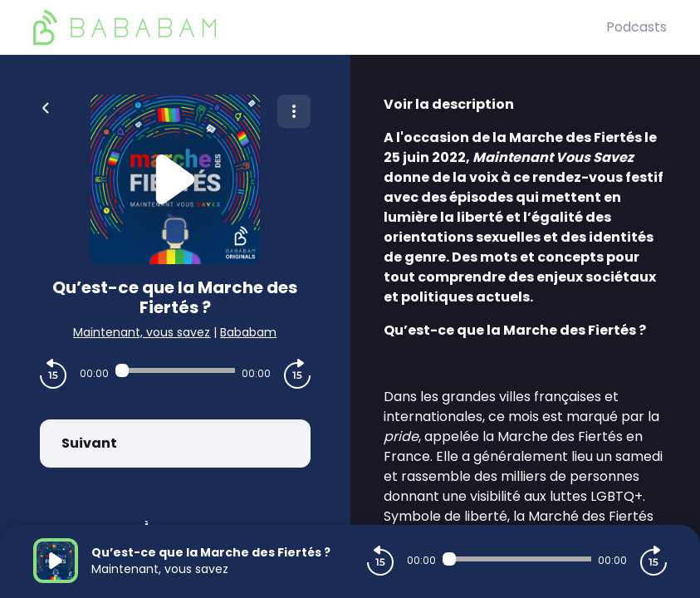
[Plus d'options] (294, 111)
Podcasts (636, 27)
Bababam (248, 332)
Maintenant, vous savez (142, 332)
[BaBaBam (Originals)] (320, 27)
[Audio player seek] (175, 370)
